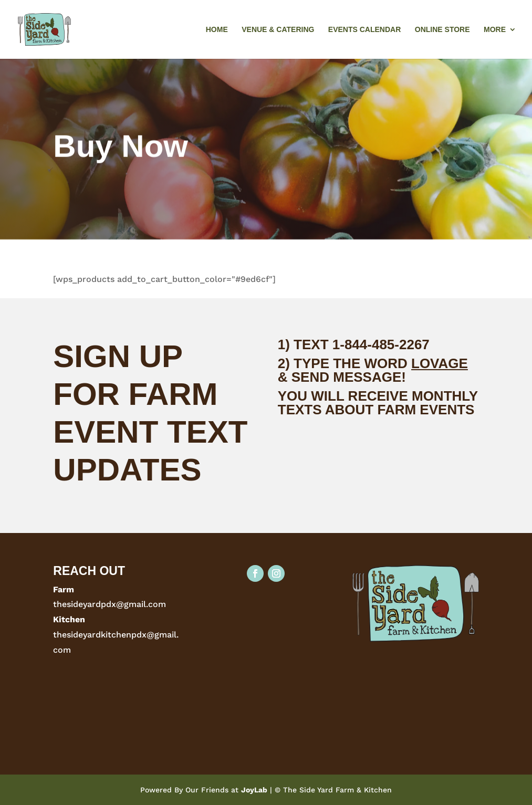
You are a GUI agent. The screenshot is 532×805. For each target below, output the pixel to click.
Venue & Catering (278, 30)
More (495, 30)
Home (217, 30)
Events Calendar (364, 30)
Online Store (442, 30)
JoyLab (254, 790)
